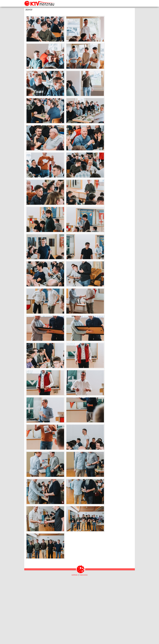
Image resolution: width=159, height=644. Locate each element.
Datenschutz (84, 575)
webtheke (75, 575)
